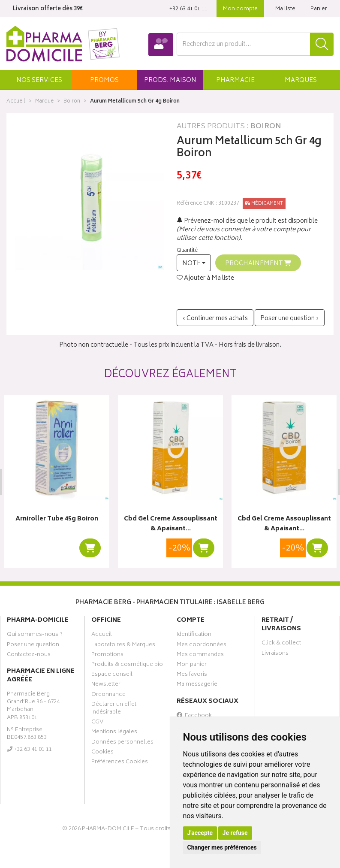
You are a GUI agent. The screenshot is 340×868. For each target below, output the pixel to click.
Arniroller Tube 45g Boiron (57, 519)
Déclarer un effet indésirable (114, 709)
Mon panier (192, 665)
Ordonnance (108, 696)
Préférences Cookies (120, 763)
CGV (97, 723)
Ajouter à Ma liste (205, 278)
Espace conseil (112, 675)
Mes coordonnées (202, 646)
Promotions (107, 656)
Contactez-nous (29, 656)
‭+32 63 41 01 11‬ (188, 9)
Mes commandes (200, 656)
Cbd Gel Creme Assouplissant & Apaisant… (170, 524)
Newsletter (106, 685)
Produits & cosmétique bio (127, 665)
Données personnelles (122, 743)
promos (104, 80)
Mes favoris (192, 675)
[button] (39, 80)
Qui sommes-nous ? (35, 635)
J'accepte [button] (200, 833)
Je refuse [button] (235, 833)
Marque (44, 101)
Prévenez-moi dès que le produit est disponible (247, 221)
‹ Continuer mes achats (215, 319)
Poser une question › (290, 319)
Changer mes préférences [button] (222, 847)
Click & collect (281, 644)
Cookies (102, 753)
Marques (301, 80)
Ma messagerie (197, 685)
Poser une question (33, 646)
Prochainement (258, 264)
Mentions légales (114, 733)
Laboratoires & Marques (123, 646)
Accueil (16, 101)
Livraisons (275, 654)
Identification (194, 635)
